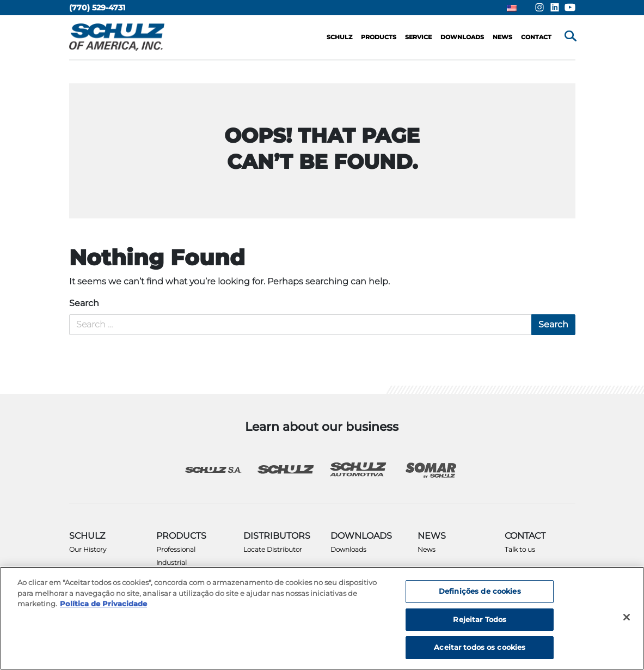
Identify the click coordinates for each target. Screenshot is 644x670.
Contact (536, 37)
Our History (88, 549)
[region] (322, 618)
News (427, 549)
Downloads (348, 549)
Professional (176, 549)
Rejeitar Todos (480, 619)
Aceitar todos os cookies (480, 647)
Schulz (339, 37)
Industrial (171, 562)
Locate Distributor (273, 549)
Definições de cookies (480, 591)
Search (84, 303)
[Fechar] (627, 617)
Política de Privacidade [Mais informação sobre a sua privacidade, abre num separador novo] (103, 604)
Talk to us (520, 549)
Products (379, 37)
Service (418, 37)
